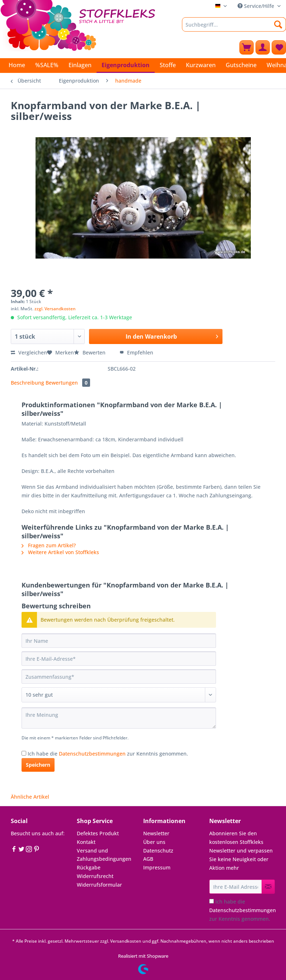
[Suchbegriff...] (234, 24)
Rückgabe (89, 867)
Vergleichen (29, 352)
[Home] (17, 65)
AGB (148, 859)
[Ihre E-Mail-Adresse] (119, 659)
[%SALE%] (47, 65)
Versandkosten (126, 941)
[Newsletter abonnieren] (268, 887)
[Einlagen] (80, 65)
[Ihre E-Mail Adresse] (236, 887)
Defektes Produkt (98, 833)
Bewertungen (68, 383)
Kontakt (86, 842)
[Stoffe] (168, 65)
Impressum (157, 867)
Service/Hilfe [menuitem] (257, 6)
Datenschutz (158, 851)
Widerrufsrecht (95, 876)
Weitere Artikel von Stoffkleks (60, 552)
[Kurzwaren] (201, 65)
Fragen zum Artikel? (49, 545)
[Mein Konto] (263, 47)
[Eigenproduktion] (126, 66)
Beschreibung (27, 383)
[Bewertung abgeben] (119, 695)
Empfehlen (136, 352)
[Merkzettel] (279, 47)
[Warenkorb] (247, 47)
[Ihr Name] (119, 641)
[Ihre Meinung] (119, 718)
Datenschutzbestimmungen (92, 754)
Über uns (154, 842)
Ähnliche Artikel (30, 797)
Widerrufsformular (99, 885)
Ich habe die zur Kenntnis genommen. (108, 754)
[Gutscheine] (241, 65)
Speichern (38, 765)
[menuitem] (234, 28)
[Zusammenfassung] (119, 677)
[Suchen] (278, 24)
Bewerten (90, 352)
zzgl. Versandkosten (55, 309)
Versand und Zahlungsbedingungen (104, 855)
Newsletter (156, 833)
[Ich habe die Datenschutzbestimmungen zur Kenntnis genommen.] (24, 753)
